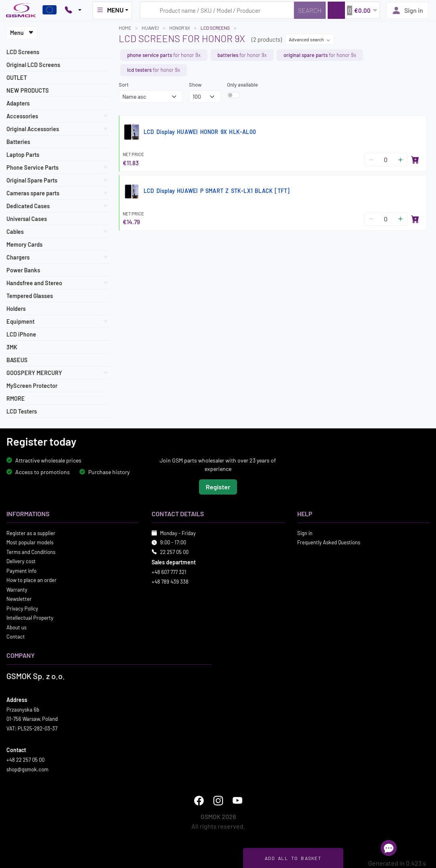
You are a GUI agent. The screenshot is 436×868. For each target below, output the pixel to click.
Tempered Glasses (30, 296)
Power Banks (23, 270)
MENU (110, 10)
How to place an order (31, 580)
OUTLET (17, 78)
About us (16, 627)
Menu (22, 33)
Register (218, 486)
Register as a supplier (31, 533)
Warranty (17, 589)
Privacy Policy (22, 608)
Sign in (407, 10)
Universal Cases (27, 219)
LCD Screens (23, 52)
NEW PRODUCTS (28, 90)
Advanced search (310, 39)
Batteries (18, 142)
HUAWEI (150, 28)
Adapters (18, 103)
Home (125, 28)
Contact (16, 637)
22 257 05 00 (174, 552)
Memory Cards (24, 244)
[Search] (310, 10)
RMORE (16, 399)
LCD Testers (22, 411)
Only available (242, 85)
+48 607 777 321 (169, 572)
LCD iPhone (21, 334)
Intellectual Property (30, 618)
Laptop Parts (23, 155)
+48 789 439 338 (170, 581)
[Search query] (217, 10)
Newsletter (19, 599)
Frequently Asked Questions (329, 542)
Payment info (21, 570)
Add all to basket (293, 858)
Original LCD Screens (33, 65)
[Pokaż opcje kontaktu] (73, 10)
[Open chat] (389, 848)
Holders (16, 309)
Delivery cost (21, 561)
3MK (12, 347)
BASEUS (17, 360)
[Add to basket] (415, 160)
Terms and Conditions (31, 552)
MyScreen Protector (32, 386)
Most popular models (30, 542)
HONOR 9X (180, 28)
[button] (354, 10)
